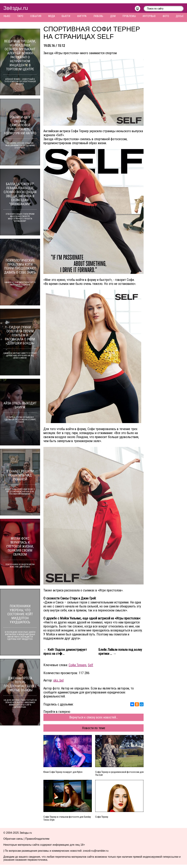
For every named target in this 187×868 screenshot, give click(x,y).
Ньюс (7, 16)
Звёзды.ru (16, 8)
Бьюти (66, 16)
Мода (52, 16)
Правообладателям (37, 839)
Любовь (98, 16)
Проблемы (129, 16)
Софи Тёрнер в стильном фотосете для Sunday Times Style (67, 818)
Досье (180, 16)
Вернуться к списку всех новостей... (94, 717)
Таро (20, 16)
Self (90, 665)
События (36, 16)
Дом (113, 16)
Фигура (82, 16)
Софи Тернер (77, 665)
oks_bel (58, 680)
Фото (166, 16)
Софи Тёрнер (102, 817)
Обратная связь (13, 839)
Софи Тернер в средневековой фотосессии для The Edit (119, 773)
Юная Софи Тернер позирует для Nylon (63, 772)
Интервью (149, 16)
